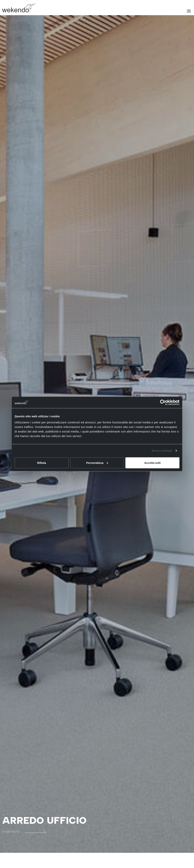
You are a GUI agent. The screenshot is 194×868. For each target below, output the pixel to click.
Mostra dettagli (162, 451)
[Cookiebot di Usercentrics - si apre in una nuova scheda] (163, 402)
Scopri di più (24, 831)
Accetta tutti (152, 463)
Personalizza (97, 463)
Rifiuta (42, 463)
